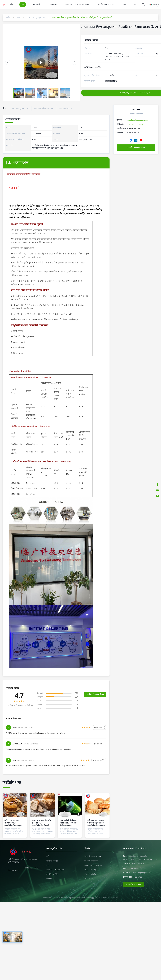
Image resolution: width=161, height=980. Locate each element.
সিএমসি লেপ (89, 878)
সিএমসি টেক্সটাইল (91, 861)
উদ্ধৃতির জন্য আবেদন (106, 4)
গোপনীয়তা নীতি (52, 874)
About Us (53, 4)
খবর (124, 4)
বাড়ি (11, 4)
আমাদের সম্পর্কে (52, 861)
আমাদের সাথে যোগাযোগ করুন (77, 4)
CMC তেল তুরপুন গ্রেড (93, 865)
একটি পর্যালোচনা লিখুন (95, 694)
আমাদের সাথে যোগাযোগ (55, 870)
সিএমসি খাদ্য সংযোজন (93, 856)
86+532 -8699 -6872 (135, 124)
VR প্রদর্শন (37, 4)
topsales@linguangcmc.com (138, 120)
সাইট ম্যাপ (50, 878)
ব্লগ (135, 4)
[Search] (143, 4)
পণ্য (23, 4)
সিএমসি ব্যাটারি (90, 874)
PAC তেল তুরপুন (91, 870)
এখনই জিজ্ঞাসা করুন (136, 147)
